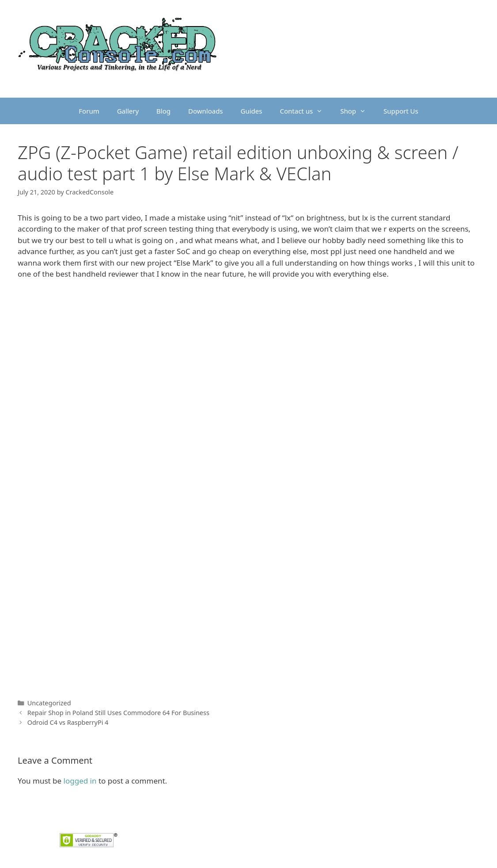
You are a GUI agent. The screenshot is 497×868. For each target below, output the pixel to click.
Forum (89, 111)
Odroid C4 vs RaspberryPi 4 (68, 722)
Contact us (306, 111)
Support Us (401, 111)
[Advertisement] (248, 353)
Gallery (128, 111)
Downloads (206, 111)
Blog (163, 111)
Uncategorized (49, 703)
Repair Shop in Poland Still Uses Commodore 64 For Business (118, 713)
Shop (357, 111)
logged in (80, 781)
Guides (252, 111)
